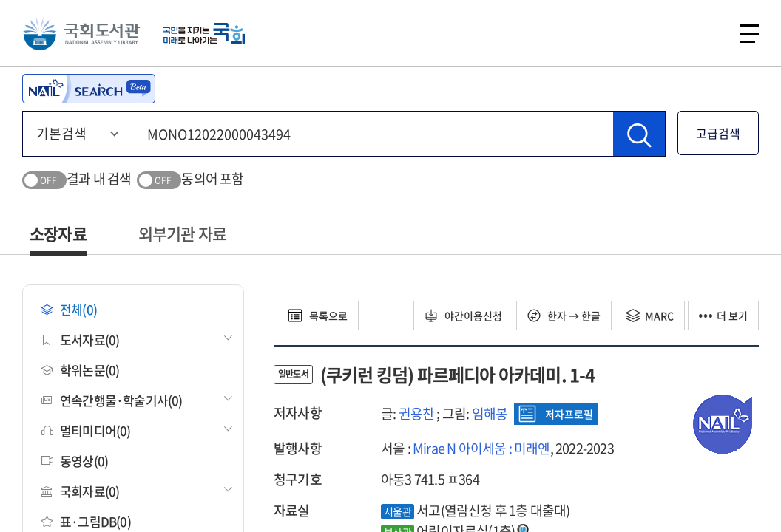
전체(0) (69, 309)
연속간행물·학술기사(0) (112, 400)
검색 (710, 33)
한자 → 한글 (564, 316)
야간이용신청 (463, 316)
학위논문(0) (80, 370)
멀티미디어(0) (86, 430)
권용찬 (417, 413)
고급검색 (718, 133)
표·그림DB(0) (86, 521)
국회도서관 (81, 33)
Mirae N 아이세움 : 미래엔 (481, 448)
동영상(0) (75, 461)
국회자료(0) (80, 491)
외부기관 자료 (182, 233)
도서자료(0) (80, 340)
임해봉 (490, 413)
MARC (650, 316)
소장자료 (58, 233)
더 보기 (723, 316)
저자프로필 (556, 414)
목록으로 (318, 316)
